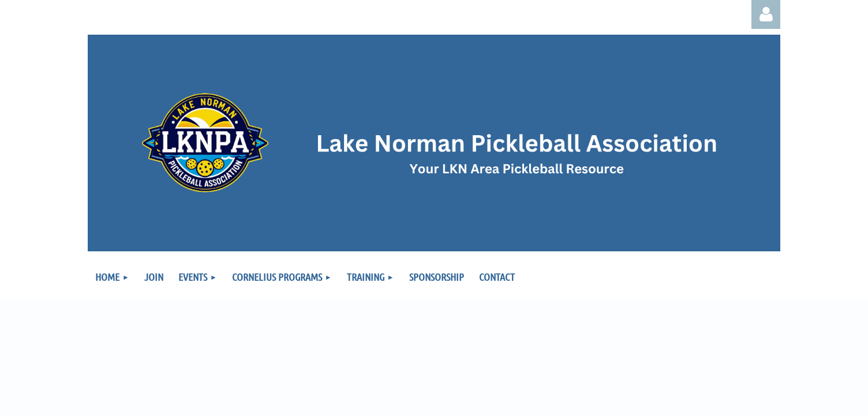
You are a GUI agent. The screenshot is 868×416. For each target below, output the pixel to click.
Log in (766, 14)
